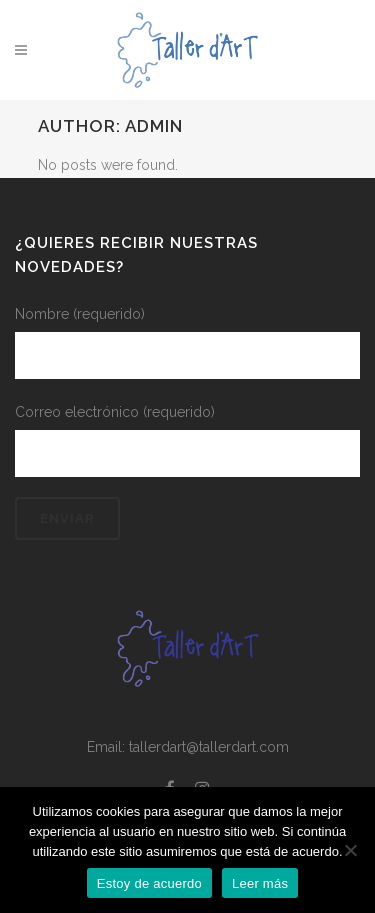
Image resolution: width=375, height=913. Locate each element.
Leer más (260, 883)
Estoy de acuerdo (149, 883)
